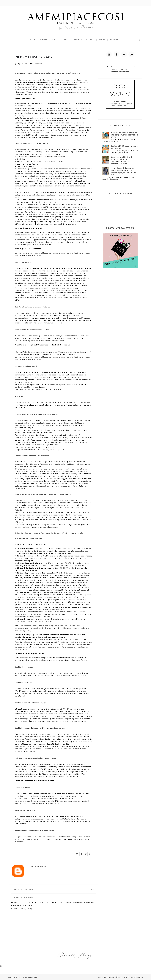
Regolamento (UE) (27, 87)
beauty (64, 40)
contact (114, 40)
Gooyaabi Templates (135, 977)
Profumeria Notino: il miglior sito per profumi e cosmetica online (124, 135)
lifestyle (78, 40)
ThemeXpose (111, 977)
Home (33, 40)
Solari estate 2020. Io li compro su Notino (121, 158)
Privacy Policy (45, 118)
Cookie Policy (80, 660)
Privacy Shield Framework (69, 125)
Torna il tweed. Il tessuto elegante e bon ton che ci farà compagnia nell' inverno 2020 (124, 171)
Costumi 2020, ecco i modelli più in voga (124, 147)
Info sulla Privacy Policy (22, 908)
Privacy (24, 977)
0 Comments (38, 64)
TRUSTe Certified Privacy (35, 133)
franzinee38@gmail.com (120, 72)
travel (90, 40)
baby (54, 40)
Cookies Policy (33, 977)
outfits (43, 40)
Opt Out (61, 450)
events (102, 40)
